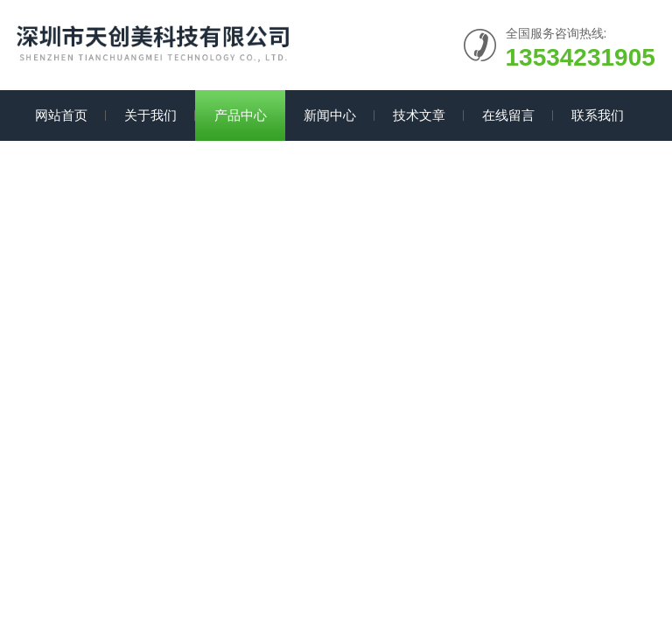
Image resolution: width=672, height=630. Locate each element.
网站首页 (61, 115)
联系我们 (598, 115)
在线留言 (508, 115)
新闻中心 (330, 115)
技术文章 (419, 115)
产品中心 (241, 115)
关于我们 (150, 115)
